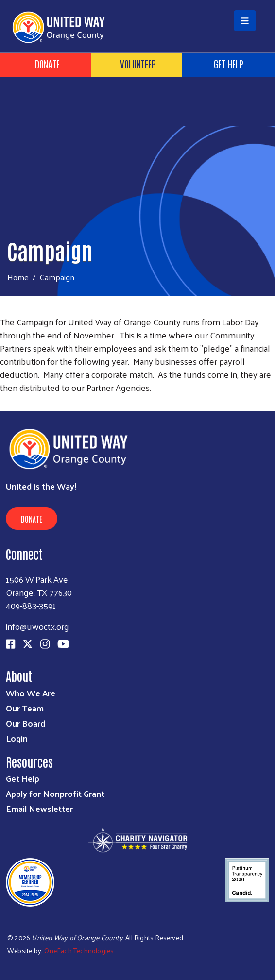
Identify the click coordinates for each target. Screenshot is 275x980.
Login (17, 738)
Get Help (23, 778)
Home (18, 277)
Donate (47, 64)
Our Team (25, 708)
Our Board (26, 723)
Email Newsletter (39, 808)
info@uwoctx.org (37, 626)
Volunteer (138, 64)
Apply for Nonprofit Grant (55, 793)
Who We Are (31, 693)
